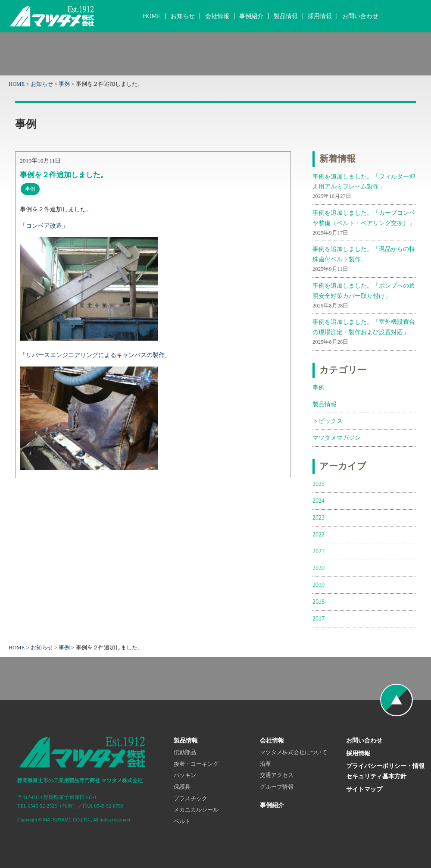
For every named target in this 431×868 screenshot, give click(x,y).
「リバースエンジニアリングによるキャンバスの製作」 (95, 355)
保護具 (182, 787)
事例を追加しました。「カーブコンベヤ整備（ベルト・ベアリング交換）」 (364, 223)
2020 (319, 568)
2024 (319, 501)
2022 (319, 534)
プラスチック (191, 799)
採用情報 (320, 16)
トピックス (328, 421)
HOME (151, 16)
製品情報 (286, 16)
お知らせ (183, 16)
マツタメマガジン (337, 438)
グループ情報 (277, 787)
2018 (319, 602)
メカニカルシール (196, 810)
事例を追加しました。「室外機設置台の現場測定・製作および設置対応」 (364, 332)
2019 (319, 585)
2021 (319, 551)
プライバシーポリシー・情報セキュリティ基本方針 (385, 771)
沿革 (265, 764)
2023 (319, 517)
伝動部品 (185, 752)
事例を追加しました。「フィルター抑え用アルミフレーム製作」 (364, 187)
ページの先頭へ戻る (397, 700)
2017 (319, 618)
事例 (64, 84)
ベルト (182, 821)
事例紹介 (251, 16)
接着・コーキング (196, 764)
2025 (319, 484)
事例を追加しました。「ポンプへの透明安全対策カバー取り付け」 (364, 296)
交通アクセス (277, 775)
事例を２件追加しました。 (64, 175)
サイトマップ (364, 789)
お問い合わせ (360, 16)
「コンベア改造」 (44, 226)
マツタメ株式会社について (294, 752)
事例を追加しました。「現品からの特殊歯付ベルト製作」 (364, 260)
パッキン (185, 775)
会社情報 (217, 16)
